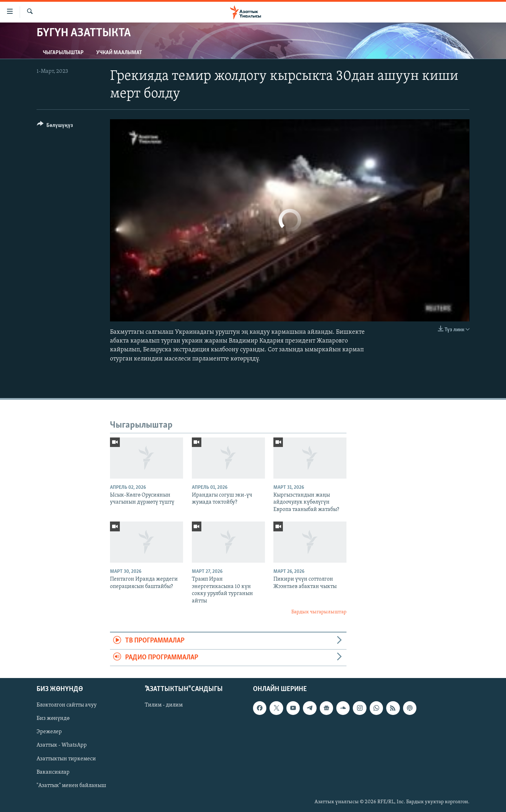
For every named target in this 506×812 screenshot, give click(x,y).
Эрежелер (49, 732)
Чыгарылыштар (63, 53)
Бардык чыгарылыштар (319, 612)
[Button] (55, 126)
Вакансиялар (53, 772)
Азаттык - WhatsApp (62, 746)
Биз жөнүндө (53, 718)
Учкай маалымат (119, 53)
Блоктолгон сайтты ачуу (67, 705)
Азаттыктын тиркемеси (66, 759)
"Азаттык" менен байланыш (71, 786)
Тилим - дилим (164, 705)
